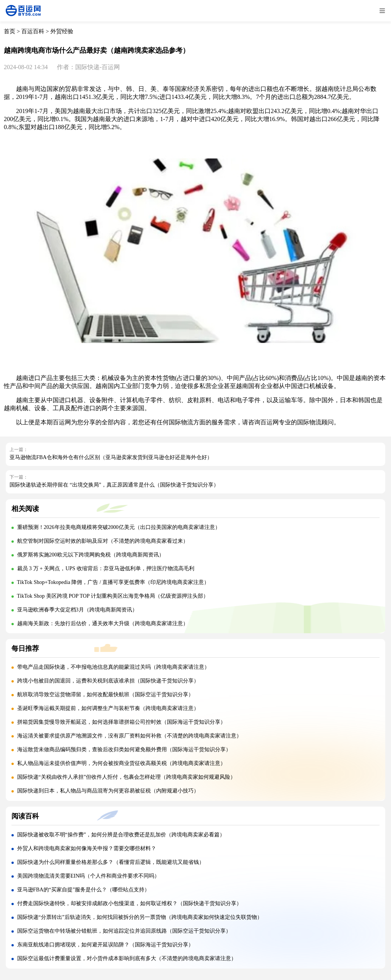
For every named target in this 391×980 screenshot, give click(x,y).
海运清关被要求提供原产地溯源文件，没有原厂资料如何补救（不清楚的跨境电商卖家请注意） (129, 736)
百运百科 (33, 31)
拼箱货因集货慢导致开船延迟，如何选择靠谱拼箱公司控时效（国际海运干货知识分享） (121, 722)
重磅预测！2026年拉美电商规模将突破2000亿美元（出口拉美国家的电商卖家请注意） (119, 527)
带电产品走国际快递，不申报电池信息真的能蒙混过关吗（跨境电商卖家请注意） (113, 667)
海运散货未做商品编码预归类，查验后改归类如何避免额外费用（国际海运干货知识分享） (124, 750)
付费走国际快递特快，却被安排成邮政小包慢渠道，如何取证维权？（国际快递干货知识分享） (129, 903)
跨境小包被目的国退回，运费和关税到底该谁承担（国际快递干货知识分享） (108, 681)
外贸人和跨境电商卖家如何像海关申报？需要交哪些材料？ (87, 848)
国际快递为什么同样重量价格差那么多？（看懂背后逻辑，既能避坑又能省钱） (111, 862)
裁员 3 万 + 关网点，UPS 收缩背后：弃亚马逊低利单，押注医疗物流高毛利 (106, 568)
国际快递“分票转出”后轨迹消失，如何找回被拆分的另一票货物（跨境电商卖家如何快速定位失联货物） (140, 917)
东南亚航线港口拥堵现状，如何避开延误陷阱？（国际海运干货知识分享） (105, 945)
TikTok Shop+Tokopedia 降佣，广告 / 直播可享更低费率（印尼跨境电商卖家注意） (113, 582)
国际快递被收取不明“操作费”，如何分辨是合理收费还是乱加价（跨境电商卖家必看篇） (121, 835)
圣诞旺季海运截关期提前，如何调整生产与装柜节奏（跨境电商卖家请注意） (108, 708)
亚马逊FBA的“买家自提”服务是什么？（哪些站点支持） (84, 890)
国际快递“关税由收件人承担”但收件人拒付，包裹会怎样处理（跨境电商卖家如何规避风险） (126, 777)
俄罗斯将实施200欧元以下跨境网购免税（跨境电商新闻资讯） (91, 555)
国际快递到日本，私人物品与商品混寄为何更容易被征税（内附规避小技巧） (108, 791)
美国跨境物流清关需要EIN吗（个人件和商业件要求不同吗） (88, 876)
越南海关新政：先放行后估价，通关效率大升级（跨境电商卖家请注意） (103, 623)
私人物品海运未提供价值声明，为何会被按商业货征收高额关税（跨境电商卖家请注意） (121, 763)
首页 (10, 31)
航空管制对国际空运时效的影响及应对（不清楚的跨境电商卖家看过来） (103, 541)
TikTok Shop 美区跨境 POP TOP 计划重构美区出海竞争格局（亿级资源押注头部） (112, 596)
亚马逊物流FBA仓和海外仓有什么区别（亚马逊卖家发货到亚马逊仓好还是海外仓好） (111, 457)
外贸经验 (62, 31)
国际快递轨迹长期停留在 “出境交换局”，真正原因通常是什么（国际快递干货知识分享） (114, 485)
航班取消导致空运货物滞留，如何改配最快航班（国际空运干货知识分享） (105, 695)
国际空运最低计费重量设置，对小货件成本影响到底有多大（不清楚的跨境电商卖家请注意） (127, 958)
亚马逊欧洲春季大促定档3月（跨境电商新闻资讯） (77, 610)
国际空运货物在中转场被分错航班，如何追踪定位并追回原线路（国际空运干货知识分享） (124, 931)
